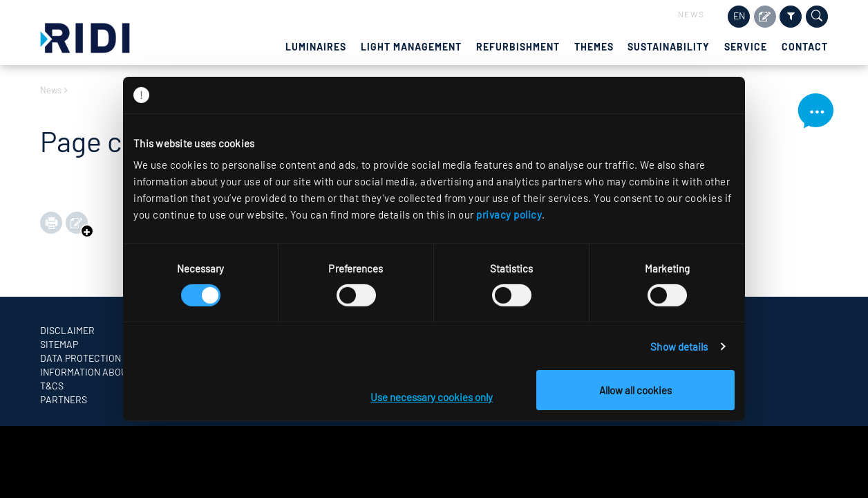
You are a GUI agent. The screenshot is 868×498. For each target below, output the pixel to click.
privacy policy (509, 214)
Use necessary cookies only (432, 397)
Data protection (81, 358)
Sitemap (59, 344)
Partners (64, 399)
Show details (679, 347)
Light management (411, 47)
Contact (805, 47)
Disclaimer (67, 330)
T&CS (52, 386)
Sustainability (669, 47)
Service (746, 47)
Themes (594, 47)
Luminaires (316, 47)
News (691, 14)
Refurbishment (518, 47)
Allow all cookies (635, 390)
